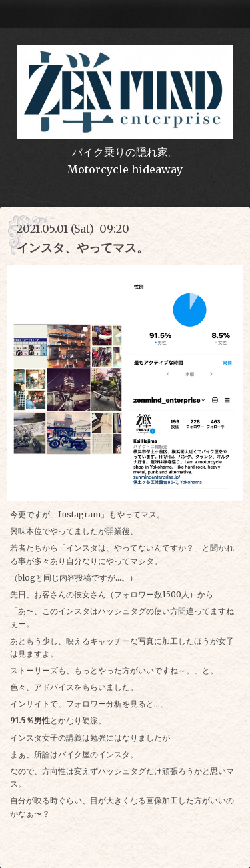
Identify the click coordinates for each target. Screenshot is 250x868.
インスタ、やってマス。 (83, 248)
